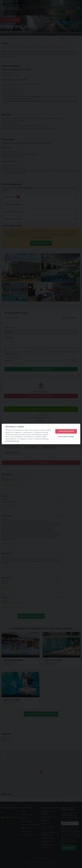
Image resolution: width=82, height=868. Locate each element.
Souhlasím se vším (66, 431)
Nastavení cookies (66, 437)
